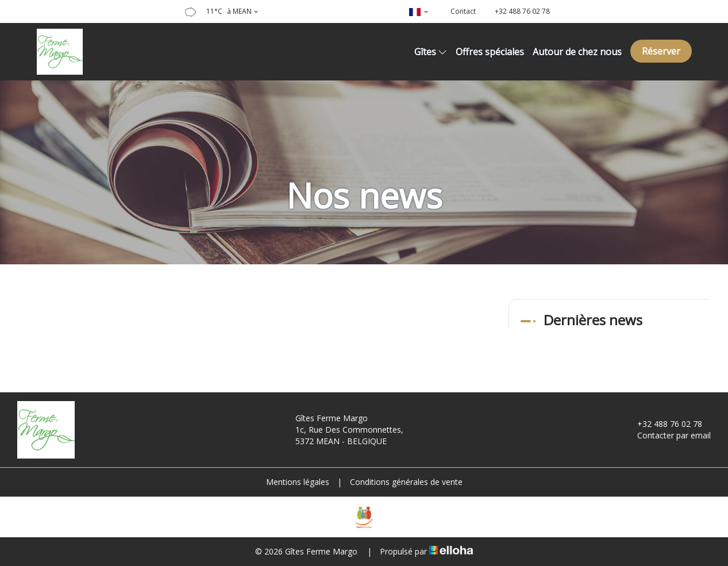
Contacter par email (667, 435)
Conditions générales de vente (406, 482)
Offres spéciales (490, 52)
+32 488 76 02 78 (663, 424)
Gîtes (431, 52)
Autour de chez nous (577, 52)
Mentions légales (298, 482)
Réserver (661, 51)
